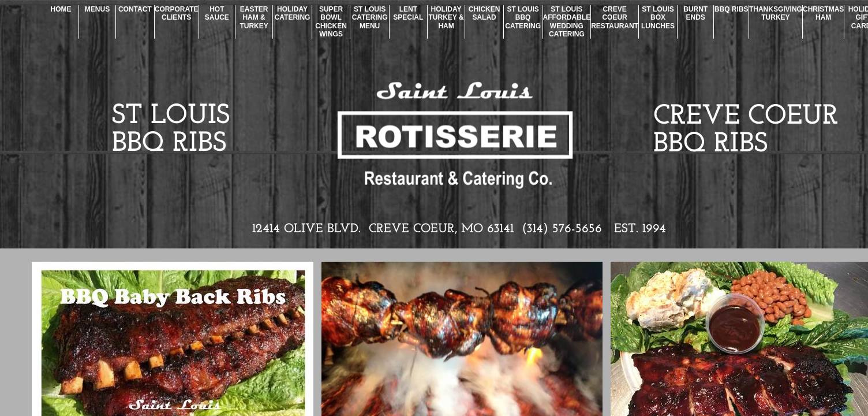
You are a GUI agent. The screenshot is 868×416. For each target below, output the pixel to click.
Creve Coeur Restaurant (615, 18)
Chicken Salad (484, 13)
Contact (135, 9)
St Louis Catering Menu (370, 18)
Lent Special (408, 13)
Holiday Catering (293, 13)
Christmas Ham (823, 13)
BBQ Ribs (732, 9)
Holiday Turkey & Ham (446, 18)
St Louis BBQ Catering (523, 18)
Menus (97, 9)
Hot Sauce (217, 13)
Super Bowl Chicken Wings (331, 22)
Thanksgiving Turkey (776, 13)
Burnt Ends (695, 13)
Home (61, 9)
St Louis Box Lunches (658, 18)
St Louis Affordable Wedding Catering (567, 22)
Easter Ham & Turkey (254, 18)
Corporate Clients (177, 13)
